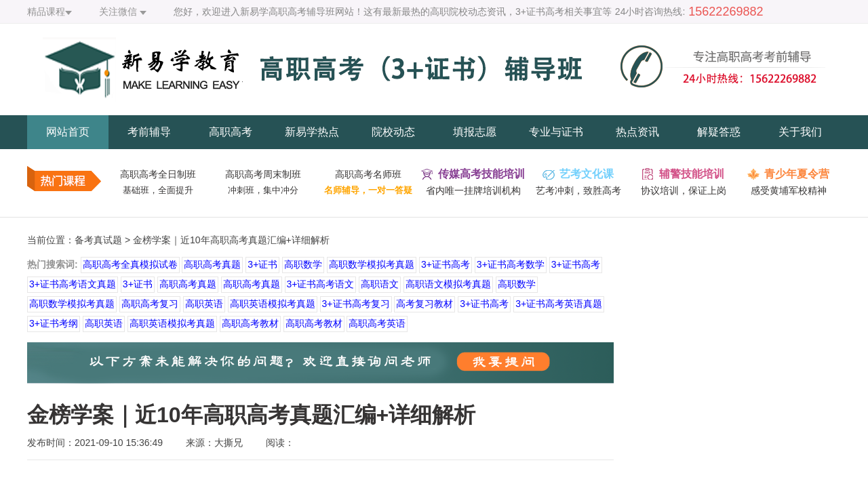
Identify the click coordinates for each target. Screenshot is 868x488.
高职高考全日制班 (158, 174)
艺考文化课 (587, 174)
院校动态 (393, 132)
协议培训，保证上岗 (684, 190)
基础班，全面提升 (158, 190)
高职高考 (231, 132)
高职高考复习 (150, 304)
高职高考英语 (377, 323)
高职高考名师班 (368, 174)
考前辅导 (149, 132)
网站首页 (68, 132)
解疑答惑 (719, 132)
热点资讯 (637, 132)
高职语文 (380, 284)
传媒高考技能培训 (481, 174)
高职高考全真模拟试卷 (130, 264)
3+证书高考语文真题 (73, 284)
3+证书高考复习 (356, 304)
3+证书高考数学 (511, 264)
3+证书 (262, 264)
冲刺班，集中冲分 (263, 190)
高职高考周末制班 (263, 174)
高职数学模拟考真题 (372, 264)
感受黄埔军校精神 (789, 190)
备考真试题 (98, 240)
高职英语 (204, 304)
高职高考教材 (250, 323)
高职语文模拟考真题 (448, 284)
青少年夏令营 (797, 174)
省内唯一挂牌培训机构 (473, 190)
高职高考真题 (212, 264)
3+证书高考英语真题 (559, 304)
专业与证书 (556, 132)
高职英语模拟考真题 (273, 304)
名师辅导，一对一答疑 (368, 190)
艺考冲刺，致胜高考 (578, 190)
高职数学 (303, 264)
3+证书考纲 (54, 323)
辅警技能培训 (692, 174)
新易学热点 (312, 132)
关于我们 (800, 132)
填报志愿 (475, 132)
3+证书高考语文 (321, 284)
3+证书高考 (446, 264)
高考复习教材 (425, 304)
